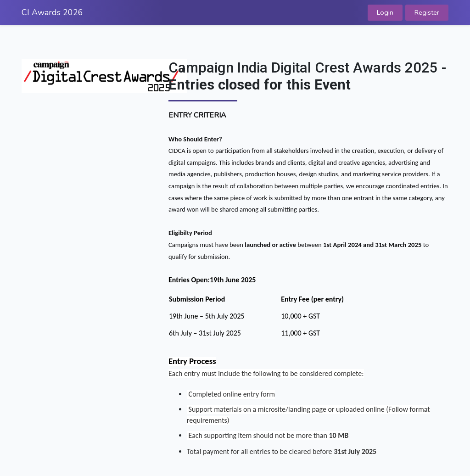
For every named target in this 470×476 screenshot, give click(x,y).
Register (427, 12)
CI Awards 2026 (52, 12)
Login (385, 12)
